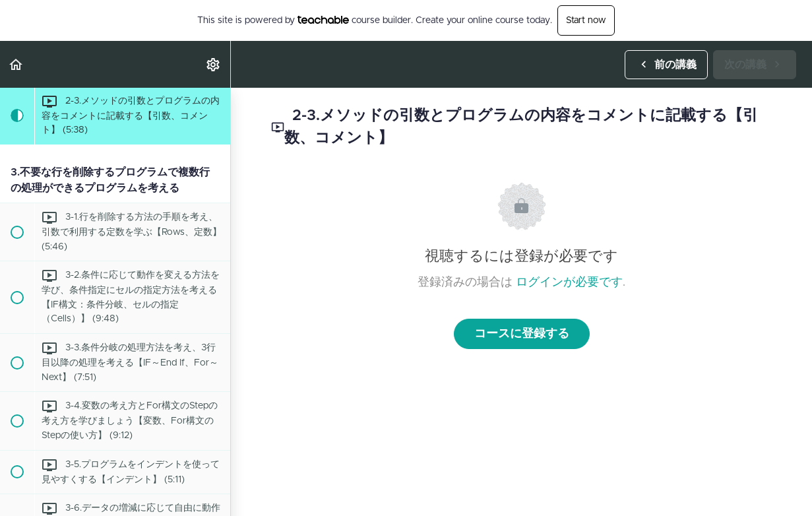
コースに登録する (522, 334)
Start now (586, 20)
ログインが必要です (569, 282)
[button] (16, 64)
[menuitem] (214, 64)
